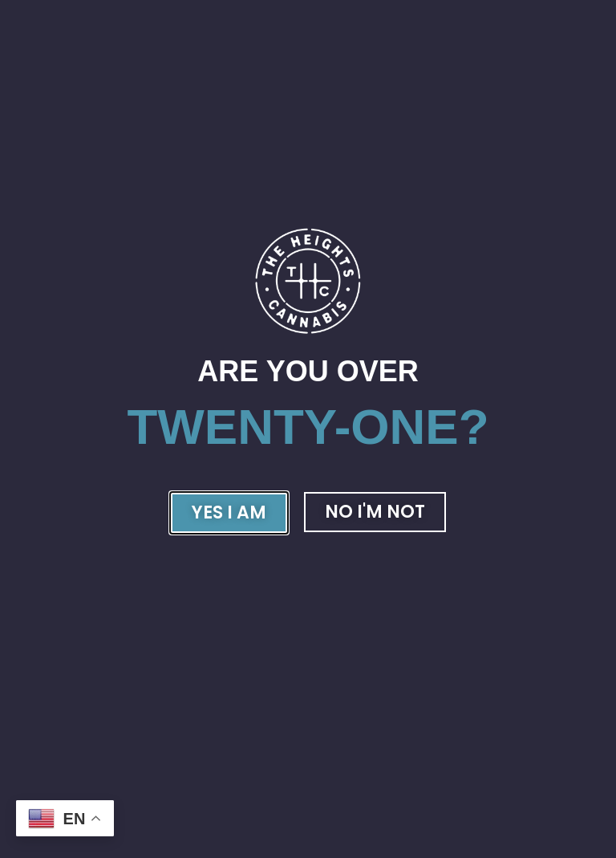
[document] (308, 429)
